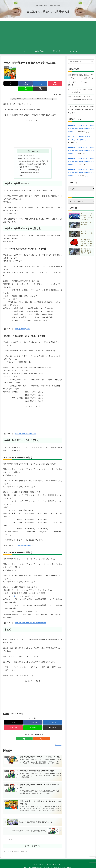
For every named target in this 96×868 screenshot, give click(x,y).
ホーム (34, 862)
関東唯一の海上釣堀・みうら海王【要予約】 (34, 160)
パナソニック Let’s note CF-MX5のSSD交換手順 (81, 91)
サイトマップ (60, 862)
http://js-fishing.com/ (23, 325)
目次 (30, 146)
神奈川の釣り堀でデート (26, 150)
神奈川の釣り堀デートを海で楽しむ (30, 153)
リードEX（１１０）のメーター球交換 (80, 84)
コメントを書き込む (33, 844)
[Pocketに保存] (38, 83)
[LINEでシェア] (48, 83)
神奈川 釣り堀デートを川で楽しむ (29, 163)
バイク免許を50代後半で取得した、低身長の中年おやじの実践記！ (80, 99)
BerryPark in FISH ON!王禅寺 (29, 166)
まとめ (20, 172)
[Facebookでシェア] (18, 83)
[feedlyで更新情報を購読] (31, 735)
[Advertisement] (48, 34)
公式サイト (16, 592)
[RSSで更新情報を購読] (35, 735)
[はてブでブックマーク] (28, 83)
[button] (58, 83)
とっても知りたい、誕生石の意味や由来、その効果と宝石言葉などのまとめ (81, 110)
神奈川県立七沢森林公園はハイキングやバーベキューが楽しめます (81, 77)
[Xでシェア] (8, 83)
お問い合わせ (42, 862)
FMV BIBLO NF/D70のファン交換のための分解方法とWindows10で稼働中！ (81, 129)
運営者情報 (51, 862)
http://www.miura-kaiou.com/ (26, 430)
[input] (81, 62)
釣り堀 (6, 710)
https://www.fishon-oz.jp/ (24, 541)
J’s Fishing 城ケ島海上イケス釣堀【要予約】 (34, 156)
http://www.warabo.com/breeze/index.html (31, 619)
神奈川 (13, 710)
